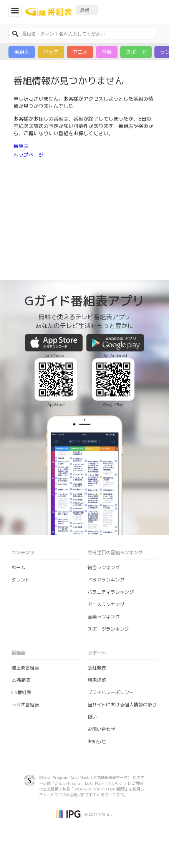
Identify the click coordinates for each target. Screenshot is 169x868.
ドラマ (51, 52)
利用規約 (97, 680)
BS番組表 (21, 680)
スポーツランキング (108, 629)
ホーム (18, 567)
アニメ (80, 52)
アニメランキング (106, 604)
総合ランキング (104, 567)
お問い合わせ (101, 729)
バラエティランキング (111, 592)
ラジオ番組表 (25, 705)
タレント (21, 580)
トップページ (28, 155)
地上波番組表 (25, 668)
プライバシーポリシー (111, 692)
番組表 (22, 52)
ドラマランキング (106, 580)
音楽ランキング (104, 617)
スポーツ (136, 52)
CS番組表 (21, 692)
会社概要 (97, 668)
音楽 (107, 52)
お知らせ (97, 741)
